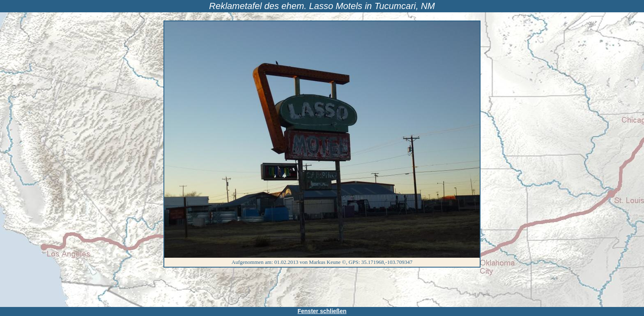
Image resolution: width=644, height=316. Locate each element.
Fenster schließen (322, 311)
